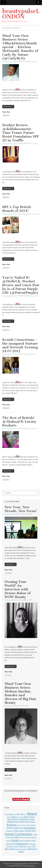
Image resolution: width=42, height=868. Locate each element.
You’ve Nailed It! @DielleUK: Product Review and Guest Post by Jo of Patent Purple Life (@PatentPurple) (21, 285)
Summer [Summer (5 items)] (29, 847)
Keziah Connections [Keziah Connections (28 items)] (18, 834)
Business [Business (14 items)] (12, 825)
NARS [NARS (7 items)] (33, 841)
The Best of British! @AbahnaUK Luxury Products (19, 422)
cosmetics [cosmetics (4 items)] (24, 825)
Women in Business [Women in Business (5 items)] (21, 849)
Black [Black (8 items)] (14, 817)
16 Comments (32, 428)
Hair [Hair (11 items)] (16, 831)
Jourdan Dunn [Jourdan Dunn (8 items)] (30, 831)
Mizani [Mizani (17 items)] (15, 840)
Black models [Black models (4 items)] (20, 817)
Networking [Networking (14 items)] (22, 844)
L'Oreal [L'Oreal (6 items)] (35, 835)
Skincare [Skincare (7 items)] (23, 846)
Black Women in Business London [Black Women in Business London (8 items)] (21, 819)
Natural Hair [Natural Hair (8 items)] (11, 844)
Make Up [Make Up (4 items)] (22, 837)
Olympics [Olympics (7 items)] (10, 846)
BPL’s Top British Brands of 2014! (17, 209)
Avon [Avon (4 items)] (26, 814)
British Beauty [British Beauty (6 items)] (30, 822)
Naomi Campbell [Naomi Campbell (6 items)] (25, 841)
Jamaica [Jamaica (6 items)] (21, 831)
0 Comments (33, 61)
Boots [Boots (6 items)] (17, 822)
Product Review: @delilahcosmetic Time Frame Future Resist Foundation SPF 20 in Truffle (21, 133)
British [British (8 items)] (22, 822)
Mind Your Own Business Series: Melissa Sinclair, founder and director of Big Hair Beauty (20, 693)
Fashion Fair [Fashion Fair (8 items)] (18, 828)
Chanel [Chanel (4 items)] (19, 825)
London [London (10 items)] (16, 837)
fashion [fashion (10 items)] (10, 828)
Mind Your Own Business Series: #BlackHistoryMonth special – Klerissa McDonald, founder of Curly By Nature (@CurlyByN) (20, 47)
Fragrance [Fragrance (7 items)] (10, 831)
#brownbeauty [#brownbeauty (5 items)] (9, 814)
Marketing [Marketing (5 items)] (28, 837)
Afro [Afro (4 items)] (15, 814)
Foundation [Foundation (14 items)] (30, 828)
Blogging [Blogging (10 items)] (11, 822)
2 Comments (32, 354)
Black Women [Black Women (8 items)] (30, 817)
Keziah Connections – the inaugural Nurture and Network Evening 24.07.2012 (20, 345)
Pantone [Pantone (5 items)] (16, 847)
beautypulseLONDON (21, 14)
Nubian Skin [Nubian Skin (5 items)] (32, 844)
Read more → (8, 107)
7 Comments (34, 296)
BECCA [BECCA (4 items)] (9, 817)
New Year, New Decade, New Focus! (21, 509)
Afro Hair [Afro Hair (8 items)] (20, 814)
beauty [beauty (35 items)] (32, 814)
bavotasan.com (30, 866)
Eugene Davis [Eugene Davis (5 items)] (31, 825)
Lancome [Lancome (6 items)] (9, 837)
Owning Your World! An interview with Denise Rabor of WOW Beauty (18, 589)
